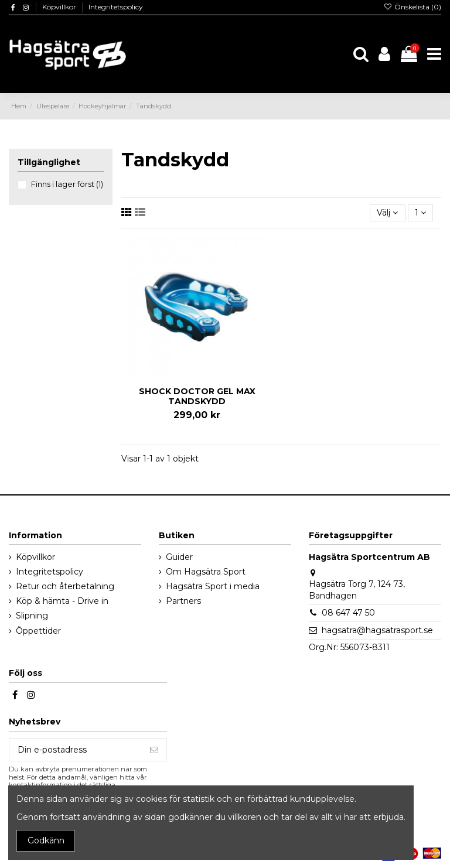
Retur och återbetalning (65, 586)
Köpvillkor (60, 7)
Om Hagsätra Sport (206, 572)
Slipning (32, 616)
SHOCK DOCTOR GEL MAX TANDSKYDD (197, 396)
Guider (179, 557)
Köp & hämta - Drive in (62, 601)
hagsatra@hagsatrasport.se (377, 630)
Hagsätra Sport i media (213, 586)
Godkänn (46, 840)
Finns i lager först (67, 184)
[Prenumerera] (154, 750)
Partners (183, 601)
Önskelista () (412, 7)
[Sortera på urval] (387, 213)
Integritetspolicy (116, 7)
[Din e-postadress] (76, 750)
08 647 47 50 (348, 613)
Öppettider (38, 631)
